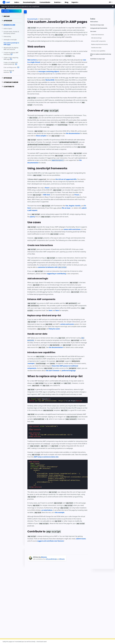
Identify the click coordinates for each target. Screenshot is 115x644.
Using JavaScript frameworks (99, 28)
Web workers (94, 22)
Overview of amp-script (97, 25)
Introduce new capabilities (98, 51)
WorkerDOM (50, 80)
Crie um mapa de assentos (11, 71)
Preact (71, 195)
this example (59, 510)
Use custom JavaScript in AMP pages (11, 44)
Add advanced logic (97, 38)
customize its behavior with (52, 267)
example (83, 361)
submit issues (80, 534)
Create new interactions (98, 35)
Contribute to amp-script (98, 59)
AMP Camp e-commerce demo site (46, 457)
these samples (41, 136)
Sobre (17, 2)
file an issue (66, 208)
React (47, 188)
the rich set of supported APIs (66, 179)
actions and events (63, 324)
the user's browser (38, 371)
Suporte (75, 2)
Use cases (93, 31)
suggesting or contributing (56, 274)
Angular (71, 206)
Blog (67, 2)
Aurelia (77, 206)
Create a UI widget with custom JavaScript (11, 63)
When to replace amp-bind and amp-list (101, 55)
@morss (44, 553)
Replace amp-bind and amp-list (100, 44)
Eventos (58, 2)
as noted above (43, 508)
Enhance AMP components (99, 41)
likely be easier (54, 329)
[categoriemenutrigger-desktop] (32, 12)
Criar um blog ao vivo (11, 67)
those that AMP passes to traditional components (62, 366)
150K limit (41, 195)
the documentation (73, 133)
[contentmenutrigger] (101, 19)
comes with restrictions (70, 229)
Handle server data (96, 48)
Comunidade (45, 2)
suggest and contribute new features (50, 537)
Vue (66, 206)
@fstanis (63, 555)
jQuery (33, 217)
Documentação (30, 2)
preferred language (54, 371)
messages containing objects (49, 71)
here (50, 310)
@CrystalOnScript (52, 555)
